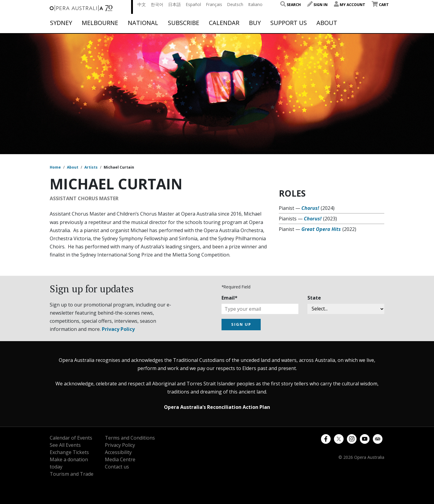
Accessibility (118, 452)
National (143, 23)
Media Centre (120, 459)
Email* (230, 298)
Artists (91, 167)
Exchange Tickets (69, 452)
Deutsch (235, 4)
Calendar (224, 23)
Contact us (117, 467)
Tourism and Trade (72, 474)
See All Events (65, 445)
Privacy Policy (118, 329)
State (314, 298)
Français (214, 4)
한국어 (157, 4)
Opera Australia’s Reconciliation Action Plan (217, 407)
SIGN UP (241, 324)
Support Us (289, 23)
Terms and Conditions (130, 438)
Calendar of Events (71, 438)
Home (55, 167)
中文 (142, 4)
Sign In (317, 5)
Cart (380, 5)
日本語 (175, 4)
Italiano (255, 4)
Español (193, 4)
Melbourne (100, 23)
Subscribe (184, 23)
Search (291, 5)
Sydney (61, 23)
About (327, 23)
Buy (255, 23)
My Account (350, 5)
